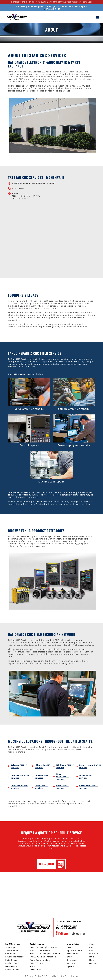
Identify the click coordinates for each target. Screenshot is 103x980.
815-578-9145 (52, 9)
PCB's (32, 966)
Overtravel (72, 960)
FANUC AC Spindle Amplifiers (43, 957)
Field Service (11, 966)
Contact (93, 944)
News (92, 960)
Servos (70, 947)
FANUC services (19, 766)
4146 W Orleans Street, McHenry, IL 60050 (34, 183)
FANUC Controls (37, 963)
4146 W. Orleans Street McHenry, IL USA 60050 (67, 927)
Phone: (62, 933)
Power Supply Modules (40, 960)
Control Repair (12, 954)
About (92, 947)
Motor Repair (11, 960)
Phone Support (12, 969)
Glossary (93, 963)
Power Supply (73, 954)
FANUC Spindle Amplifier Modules (45, 954)
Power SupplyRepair (14, 957)
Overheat (71, 963)
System (70, 966)
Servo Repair (11, 947)
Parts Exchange (37, 944)
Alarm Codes (73, 944)
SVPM (70, 957)
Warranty (93, 954)
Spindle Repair (12, 950)
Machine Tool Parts (14, 963)
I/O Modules (36, 969)
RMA (91, 950)
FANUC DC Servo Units (40, 950)
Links (92, 957)
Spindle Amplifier (75, 950)
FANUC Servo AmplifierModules (44, 947)
